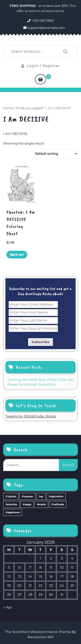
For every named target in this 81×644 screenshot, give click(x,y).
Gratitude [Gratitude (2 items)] (58, 504)
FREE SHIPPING (23, 6)
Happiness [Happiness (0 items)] (13, 512)
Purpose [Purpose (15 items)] (27, 496)
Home (8, 108)
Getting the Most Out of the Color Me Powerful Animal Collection (40, 382)
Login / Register (41, 66)
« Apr (8, 607)
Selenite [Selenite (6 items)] (11, 504)
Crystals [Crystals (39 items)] (11, 496)
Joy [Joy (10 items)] (41, 496)
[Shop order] (55, 154)
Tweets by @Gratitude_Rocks (31, 416)
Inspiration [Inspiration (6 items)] (56, 496)
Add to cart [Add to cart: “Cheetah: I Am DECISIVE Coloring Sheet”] (17, 255)
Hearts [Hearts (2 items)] (41, 504)
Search (64, 51)
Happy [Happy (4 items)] (27, 504)
